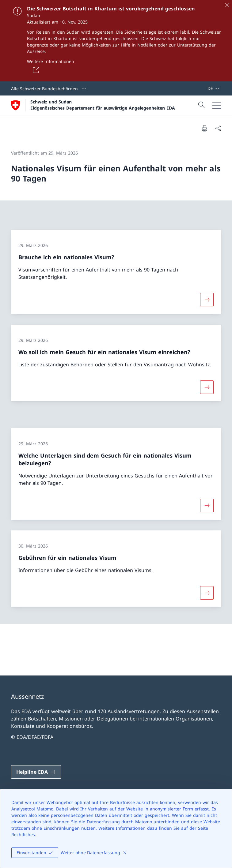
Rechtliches (23, 834)
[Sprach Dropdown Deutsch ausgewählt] (213, 88)
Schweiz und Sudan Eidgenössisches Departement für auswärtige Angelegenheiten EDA (103, 105)
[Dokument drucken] (204, 128)
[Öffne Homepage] (93, 105)
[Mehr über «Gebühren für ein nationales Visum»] (207, 593)
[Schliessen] (227, 5)
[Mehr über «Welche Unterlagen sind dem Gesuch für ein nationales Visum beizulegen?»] (207, 505)
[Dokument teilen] (218, 128)
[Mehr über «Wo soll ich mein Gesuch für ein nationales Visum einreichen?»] (207, 387)
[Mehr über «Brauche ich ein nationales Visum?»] (207, 300)
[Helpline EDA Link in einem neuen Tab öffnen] (36, 772)
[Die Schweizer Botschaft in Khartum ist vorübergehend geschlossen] (116, 41)
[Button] (35, 70)
